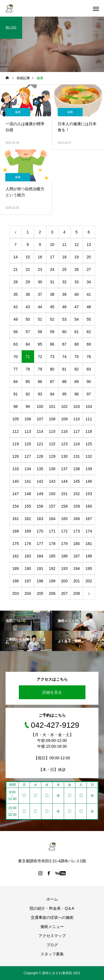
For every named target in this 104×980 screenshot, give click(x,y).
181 (89, 544)
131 (76, 456)
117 (76, 431)
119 (15, 444)
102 (64, 407)
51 (40, 319)
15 (28, 257)
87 (52, 382)
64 (28, 344)
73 (52, 357)
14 (16, 257)
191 (40, 569)
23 (40, 269)
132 (89, 456)
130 (64, 456)
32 (64, 282)
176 (28, 544)
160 (89, 506)
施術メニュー (52, 927)
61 (77, 332)
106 (28, 419)
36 (28, 294)
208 (76, 593)
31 (52, 282)
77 (16, 369)
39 (64, 294)
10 (52, 245)
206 (52, 593)
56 (16, 332)
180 (76, 544)
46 (64, 307)
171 (52, 531)
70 (16, 357)
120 (28, 444)
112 (15, 431)
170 (40, 531)
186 (64, 556)
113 (28, 431)
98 (16, 407)
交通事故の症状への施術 (52, 917)
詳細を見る (52, 692)
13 (89, 245)
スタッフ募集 (52, 954)
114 (40, 431)
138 (76, 469)
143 (52, 481)
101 (52, 407)
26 (77, 269)
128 (40, 456)
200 (64, 581)
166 (76, 519)
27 (89, 269)
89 (77, 382)
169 (28, 531)
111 (89, 419)
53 (64, 319)
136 (52, 469)
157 (52, 506)
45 (52, 307)
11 (64, 245)
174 (89, 531)
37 (40, 294)
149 (40, 494)
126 (15, 456)
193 (64, 569)
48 (89, 307)
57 (28, 332)
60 (64, 332)
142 (40, 481)
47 (77, 307)
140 (15, 481)
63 (16, 344)
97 (89, 394)
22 (28, 269)
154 (15, 506)
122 (52, 444)
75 (77, 357)
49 (16, 319)
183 (28, 556)
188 (89, 556)
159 (76, 506)
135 (40, 469)
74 (64, 357)
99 (28, 407)
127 (28, 456)
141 (28, 481)
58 (40, 332)
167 (89, 519)
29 (28, 282)
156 (40, 506)
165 (64, 519)
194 (76, 569)
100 (40, 407)
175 (15, 544)
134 (28, 469)
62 (89, 332)
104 (89, 407)
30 (40, 282)
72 (40, 357)
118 (89, 431)
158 (64, 506)
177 (40, 544)
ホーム (52, 899)
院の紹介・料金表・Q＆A (52, 908)
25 (64, 269)
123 (64, 444)
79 (40, 369)
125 (89, 444)
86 (40, 382)
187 (76, 556)
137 (64, 469)
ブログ (52, 945)
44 (40, 307)
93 (40, 394)
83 (89, 369)
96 (77, 394)
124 (76, 444)
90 (89, 382)
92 (28, 394)
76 (89, 357)
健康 (18, 112)
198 (40, 581)
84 (16, 382)
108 (52, 419)
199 (52, 581)
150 (52, 494)
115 (52, 431)
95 (64, 394)
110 (76, 419)
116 (64, 431)
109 (64, 419)
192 (52, 569)
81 (64, 369)
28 (16, 282)
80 (52, 369)
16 (40, 257)
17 (52, 257)
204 (28, 593)
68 (77, 344)
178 (52, 544)
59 (52, 332)
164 (52, 519)
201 (76, 581)
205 (40, 593)
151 (64, 494)
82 (77, 369)
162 (28, 519)
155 (28, 506)
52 (52, 319)
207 (64, 593)
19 (77, 257)
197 (28, 581)
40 (77, 294)
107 (40, 419)
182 (15, 556)
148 (28, 494)
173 (76, 531)
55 (89, 319)
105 (15, 419)
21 (16, 269)
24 (52, 269)
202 (89, 581)
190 (28, 569)
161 (15, 519)
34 (89, 282)
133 (15, 469)
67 (64, 344)
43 (28, 307)
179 (64, 544)
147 (15, 494)
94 (52, 394)
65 (40, 344)
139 (89, 469)
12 (77, 245)
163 (40, 519)
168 (15, 531)
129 (52, 456)
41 (89, 294)
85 (28, 382)
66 (52, 344)
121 (40, 444)
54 (77, 319)
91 (16, 394)
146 (89, 481)
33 (77, 282)
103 (76, 407)
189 (15, 569)
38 (52, 294)
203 (15, 593)
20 (89, 257)
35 (16, 294)
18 (64, 257)
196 (15, 581)
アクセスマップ (52, 936)
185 (52, 556)
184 (40, 556)
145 (76, 481)
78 (28, 369)
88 (64, 382)
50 (28, 319)
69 (89, 344)
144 (64, 481)
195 (89, 569)
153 (89, 494)
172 (64, 531)
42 (16, 307)
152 (76, 494)
